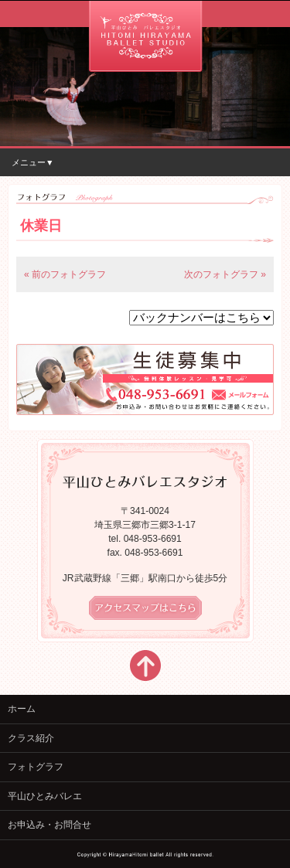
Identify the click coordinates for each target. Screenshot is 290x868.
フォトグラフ (36, 767)
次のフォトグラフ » (225, 274)
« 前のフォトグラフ (65, 274)
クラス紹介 (31, 738)
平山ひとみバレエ (45, 796)
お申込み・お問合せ (49, 825)
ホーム (22, 709)
